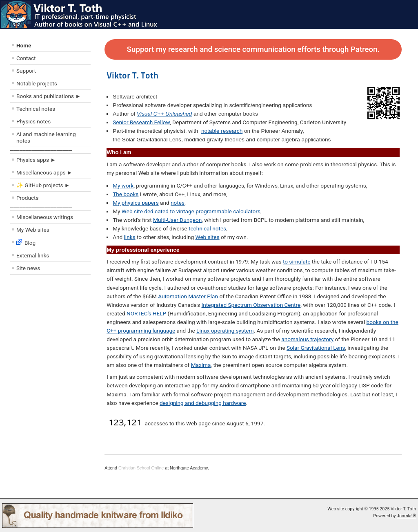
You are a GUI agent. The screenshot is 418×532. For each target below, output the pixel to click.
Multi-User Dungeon (177, 220)
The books (126, 194)
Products (28, 198)
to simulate (297, 262)
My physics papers (136, 203)
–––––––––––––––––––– (41, 150)
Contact (26, 58)
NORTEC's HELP (146, 313)
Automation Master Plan (188, 296)
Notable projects (37, 83)
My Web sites (33, 230)
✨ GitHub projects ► (43, 185)
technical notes (207, 228)
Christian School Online (141, 468)
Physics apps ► (36, 160)
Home (24, 45)
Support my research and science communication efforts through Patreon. (253, 49)
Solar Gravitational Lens (316, 348)
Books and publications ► (49, 96)
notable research (222, 131)
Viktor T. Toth (132, 75)
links (130, 237)
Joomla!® (406, 516)
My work (123, 186)
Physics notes (33, 121)
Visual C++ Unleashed (164, 114)
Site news (28, 268)
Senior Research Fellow (141, 122)
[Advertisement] (59, 337)
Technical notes (36, 109)
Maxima (201, 365)
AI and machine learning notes (46, 137)
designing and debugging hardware (203, 403)
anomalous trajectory (307, 339)
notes (178, 203)
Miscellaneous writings (45, 217)
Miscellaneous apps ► (44, 172)
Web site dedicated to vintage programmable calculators (191, 211)
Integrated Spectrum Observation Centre (251, 305)
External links (33, 255)
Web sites (208, 237)
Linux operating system (225, 331)
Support (26, 71)
